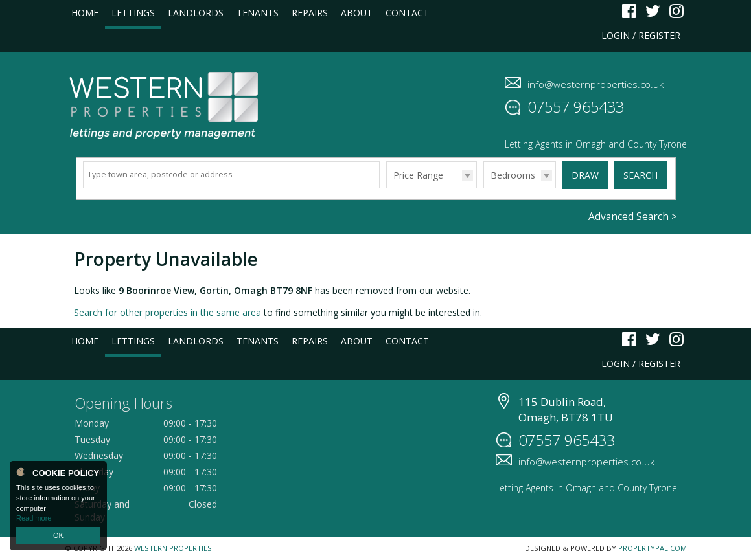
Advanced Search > (633, 217)
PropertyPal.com (653, 548)
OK (58, 535)
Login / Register (641, 35)
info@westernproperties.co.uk (595, 84)
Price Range (418, 175)
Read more (34, 518)
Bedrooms (513, 175)
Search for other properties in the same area (168, 312)
